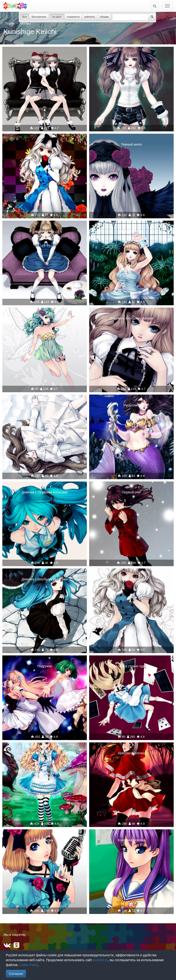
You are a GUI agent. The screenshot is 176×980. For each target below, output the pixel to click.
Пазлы (10, 23)
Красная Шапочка (132, 753)
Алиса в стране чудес (132, 666)
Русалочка (131, 405)
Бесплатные (39, 17)
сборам (104, 17)
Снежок (45, 405)
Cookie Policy (28, 965)
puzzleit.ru (101, 960)
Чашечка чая (45, 231)
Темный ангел (132, 144)
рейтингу (90, 17)
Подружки (45, 666)
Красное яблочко (131, 579)
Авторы (25, 23)
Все (25, 17)
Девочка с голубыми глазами (131, 318)
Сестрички (45, 57)
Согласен (16, 974)
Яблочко (45, 144)
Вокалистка (45, 840)
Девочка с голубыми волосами (45, 492)
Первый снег (131, 492)
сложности (73, 17)
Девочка (131, 57)
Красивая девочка (131, 840)
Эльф (45, 318)
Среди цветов (131, 231)
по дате (57, 17)
